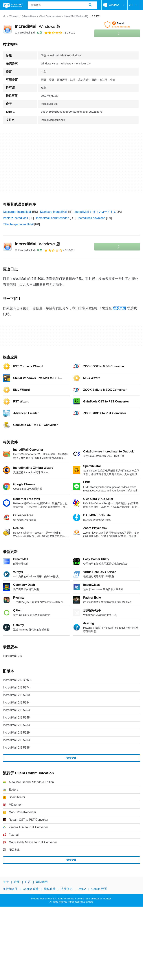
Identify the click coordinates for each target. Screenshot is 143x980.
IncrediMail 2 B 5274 (16, 687)
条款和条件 (10, 889)
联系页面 (119, 308)
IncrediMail (37, 26)
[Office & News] (29, 16)
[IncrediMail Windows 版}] (76, 16)
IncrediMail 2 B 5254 (16, 702)
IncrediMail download (91, 218)
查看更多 (71, 758)
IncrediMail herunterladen (53, 218)
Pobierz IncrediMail (15, 218)
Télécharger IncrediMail (18, 224)
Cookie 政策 (31, 889)
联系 (17, 882)
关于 (6, 882)
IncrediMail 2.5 (12, 656)
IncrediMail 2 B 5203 (16, 740)
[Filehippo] (13, 5)
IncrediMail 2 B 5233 (16, 725)
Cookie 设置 (99, 889)
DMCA (82, 889)
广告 (28, 882)
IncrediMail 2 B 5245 (16, 718)
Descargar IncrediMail (17, 212)
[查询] (62, 5)
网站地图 (42, 882)
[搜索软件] (90, 5)
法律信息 (67, 889)
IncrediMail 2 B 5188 (16, 748)
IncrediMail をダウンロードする (95, 212)
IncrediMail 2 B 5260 (16, 695)
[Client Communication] (50, 16)
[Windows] (14, 16)
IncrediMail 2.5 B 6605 (18, 680)
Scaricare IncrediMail (54, 212)
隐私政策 (50, 889)
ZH (134, 5)
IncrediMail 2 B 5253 (16, 710)
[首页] (4, 16)
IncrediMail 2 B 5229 (16, 733)
